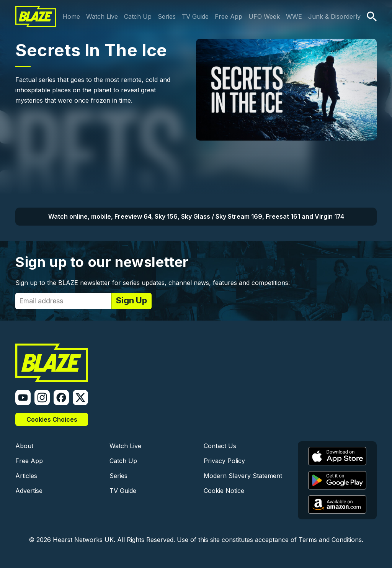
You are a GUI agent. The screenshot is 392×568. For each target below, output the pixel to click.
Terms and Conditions (330, 540)
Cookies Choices (52, 419)
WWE (294, 16)
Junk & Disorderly (334, 16)
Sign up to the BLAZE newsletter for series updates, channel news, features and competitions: (153, 283)
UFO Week (264, 16)
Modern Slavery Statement (243, 476)
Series (167, 16)
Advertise (29, 491)
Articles (26, 476)
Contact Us (220, 446)
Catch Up (138, 16)
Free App (229, 16)
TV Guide (195, 16)
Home (71, 16)
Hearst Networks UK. (84, 540)
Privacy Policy (224, 461)
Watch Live (102, 16)
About (24, 446)
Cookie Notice (224, 491)
